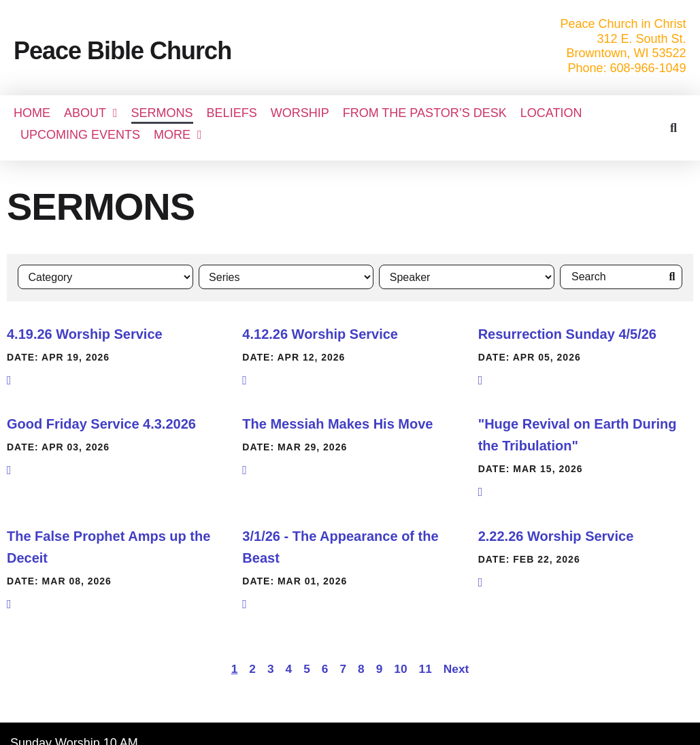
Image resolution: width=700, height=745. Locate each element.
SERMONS (162, 113)
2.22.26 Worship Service (556, 535)
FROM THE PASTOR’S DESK (425, 113)
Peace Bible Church (122, 51)
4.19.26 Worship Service (85, 333)
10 (400, 668)
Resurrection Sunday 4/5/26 (567, 333)
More (178, 135)
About (91, 113)
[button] (673, 128)
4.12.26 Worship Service (320, 333)
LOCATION (551, 113)
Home (32, 113)
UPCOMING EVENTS (80, 135)
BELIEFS (232, 113)
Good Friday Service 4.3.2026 (101, 423)
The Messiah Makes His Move (337, 423)
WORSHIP (300, 113)
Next (456, 668)
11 (426, 668)
